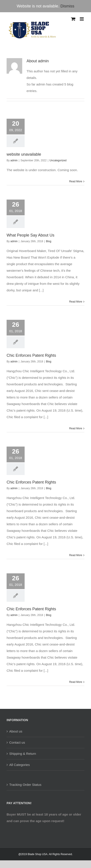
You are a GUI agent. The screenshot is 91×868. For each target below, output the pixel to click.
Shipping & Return (23, 754)
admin (14, 160)
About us (16, 731)
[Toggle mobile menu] (82, 19)
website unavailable (24, 154)
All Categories (19, 765)
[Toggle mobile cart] (73, 19)
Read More (76, 181)
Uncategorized (58, 160)
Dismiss (67, 6)
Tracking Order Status (25, 785)
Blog (49, 241)
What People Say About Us (30, 235)
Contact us (17, 742)
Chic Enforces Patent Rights (31, 355)
